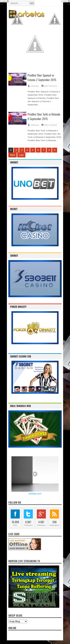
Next (13, 155)
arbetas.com (35, 494)
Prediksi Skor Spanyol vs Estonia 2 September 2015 (42, 77)
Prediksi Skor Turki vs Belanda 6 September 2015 (44, 116)
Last (21, 155)
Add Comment (51, 86)
